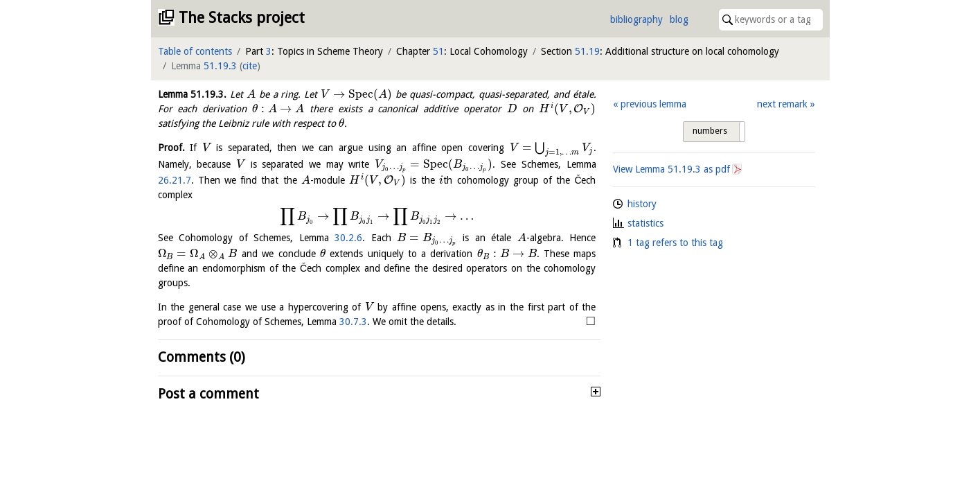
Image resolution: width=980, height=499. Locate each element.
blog (679, 19)
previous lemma (653, 104)
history (642, 204)
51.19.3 (220, 66)
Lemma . (193, 94)
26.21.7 (175, 180)
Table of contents (195, 51)
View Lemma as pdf (671, 169)
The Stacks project (242, 18)
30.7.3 (353, 322)
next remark (782, 104)
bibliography (636, 19)
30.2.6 (348, 238)
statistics (645, 223)
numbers (710, 131)
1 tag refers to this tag (675, 243)
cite (250, 66)
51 (438, 51)
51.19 (587, 51)
